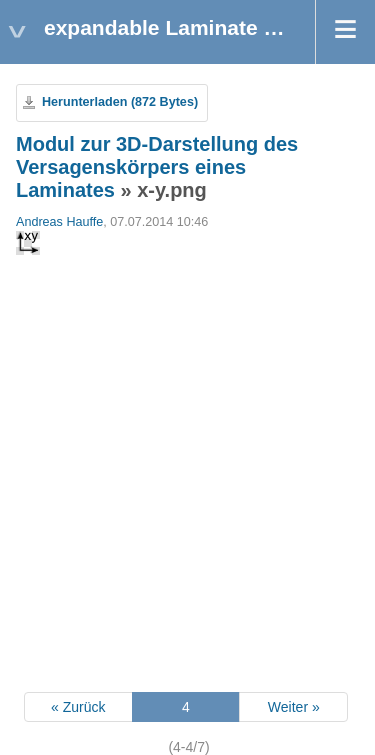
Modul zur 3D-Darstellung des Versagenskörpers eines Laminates (157, 167)
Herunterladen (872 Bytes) (120, 102)
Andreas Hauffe (59, 222)
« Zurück (78, 707)
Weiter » (294, 707)
